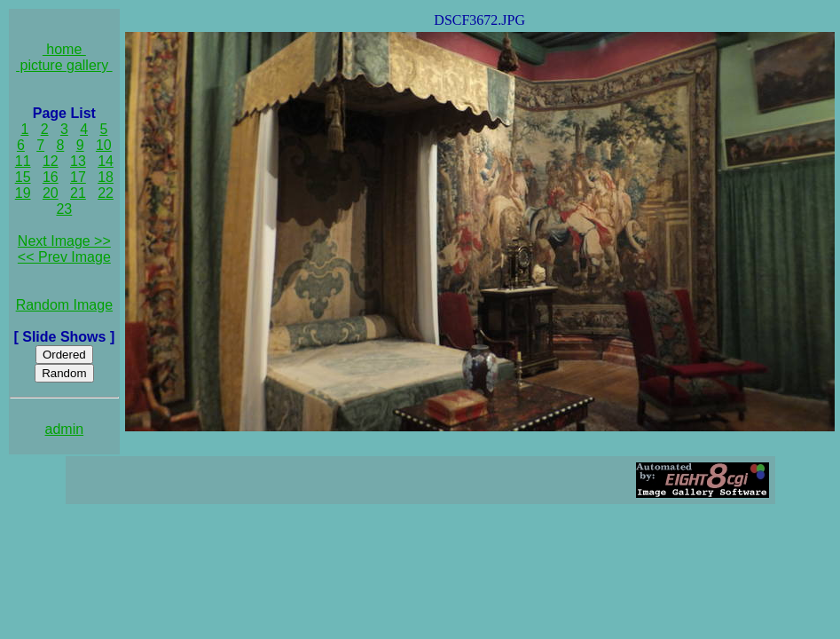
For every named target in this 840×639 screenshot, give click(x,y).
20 (51, 193)
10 (104, 145)
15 (23, 177)
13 (78, 161)
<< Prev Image (64, 257)
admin (65, 429)
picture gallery (64, 65)
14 (106, 161)
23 (64, 209)
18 (106, 177)
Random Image (64, 305)
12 (51, 161)
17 (78, 177)
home (64, 49)
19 (23, 193)
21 (78, 193)
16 (51, 177)
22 (106, 193)
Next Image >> (64, 241)
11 (23, 161)
